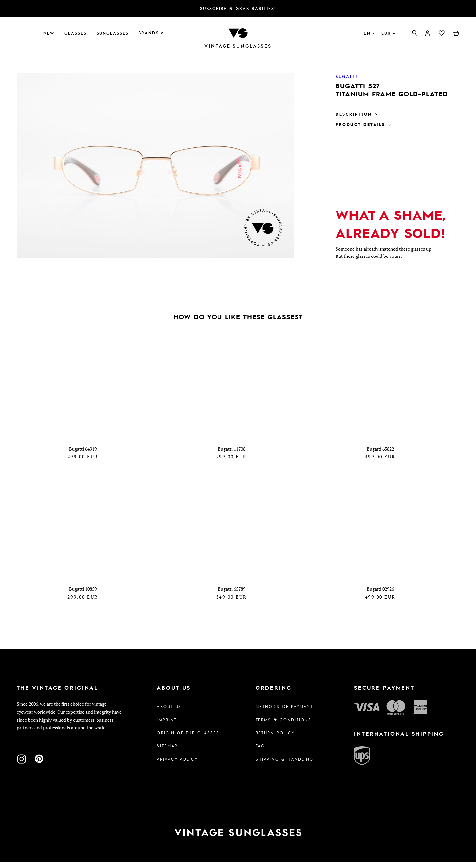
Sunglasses (113, 33)
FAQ (260, 752)
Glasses (76, 33)
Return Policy (275, 738)
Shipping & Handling (285, 765)
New (49, 33)
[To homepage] (238, 33)
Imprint (167, 725)
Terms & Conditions (284, 725)
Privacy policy (177, 765)
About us (169, 712)
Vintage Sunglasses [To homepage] (238, 46)
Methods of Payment (284, 712)
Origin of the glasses (188, 738)
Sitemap (167, 752)
